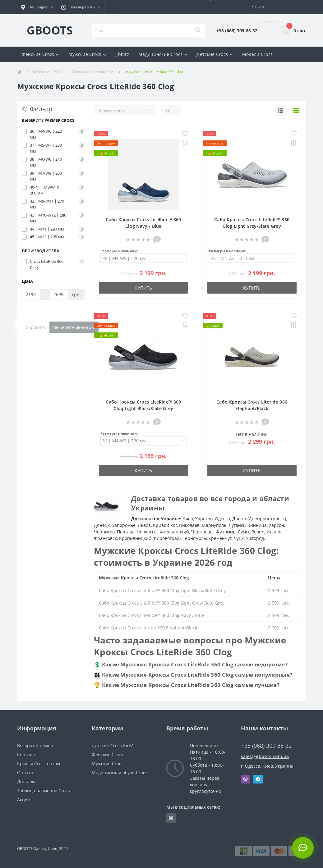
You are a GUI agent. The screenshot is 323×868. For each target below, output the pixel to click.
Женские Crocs (107, 754)
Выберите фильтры (74, 327)
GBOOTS (50, 30)
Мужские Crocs (108, 763)
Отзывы (115, 16)
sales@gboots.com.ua (265, 756)
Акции (59, 70)
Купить (143, 288)
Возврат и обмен (35, 745)
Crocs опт (32, 70)
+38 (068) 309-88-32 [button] (266, 746)
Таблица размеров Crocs (44, 790)
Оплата (25, 772)
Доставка (27, 781)
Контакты (27, 754)
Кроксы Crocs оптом (39, 763)
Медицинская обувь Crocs (120, 772)
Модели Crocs (258, 54)
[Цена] (31, 295)
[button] (37, 7)
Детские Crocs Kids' (112, 745)
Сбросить (36, 327)
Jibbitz (122, 54)
